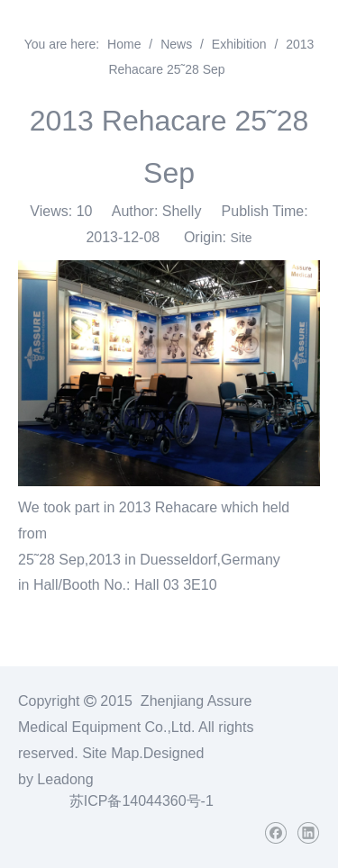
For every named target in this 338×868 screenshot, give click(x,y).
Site (241, 238)
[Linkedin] (308, 833)
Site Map (110, 753)
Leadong (65, 779)
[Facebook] (275, 833)
